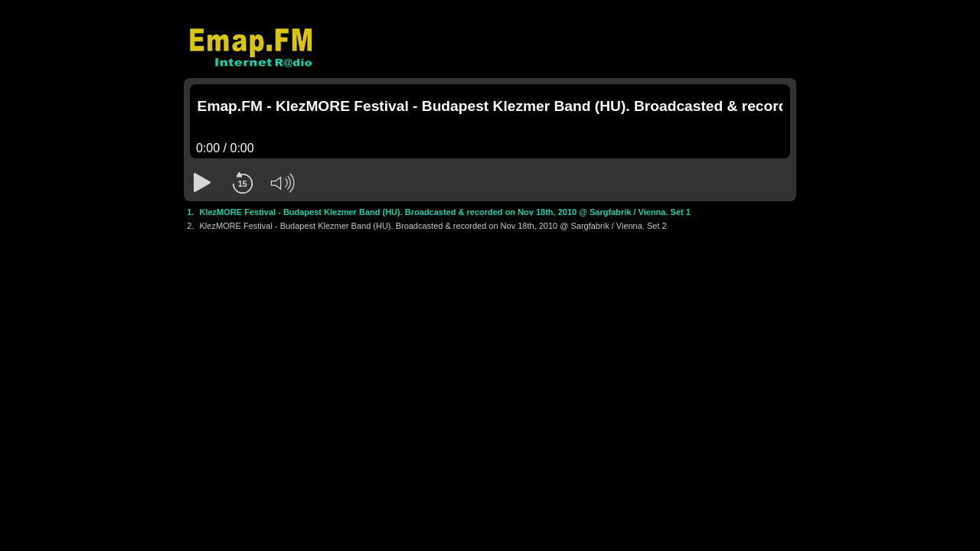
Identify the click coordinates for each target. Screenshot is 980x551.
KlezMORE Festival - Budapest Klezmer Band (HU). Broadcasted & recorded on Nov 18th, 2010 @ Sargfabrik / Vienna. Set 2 (433, 226)
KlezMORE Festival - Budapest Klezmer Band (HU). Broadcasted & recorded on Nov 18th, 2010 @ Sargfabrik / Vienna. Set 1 (445, 212)
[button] (202, 183)
